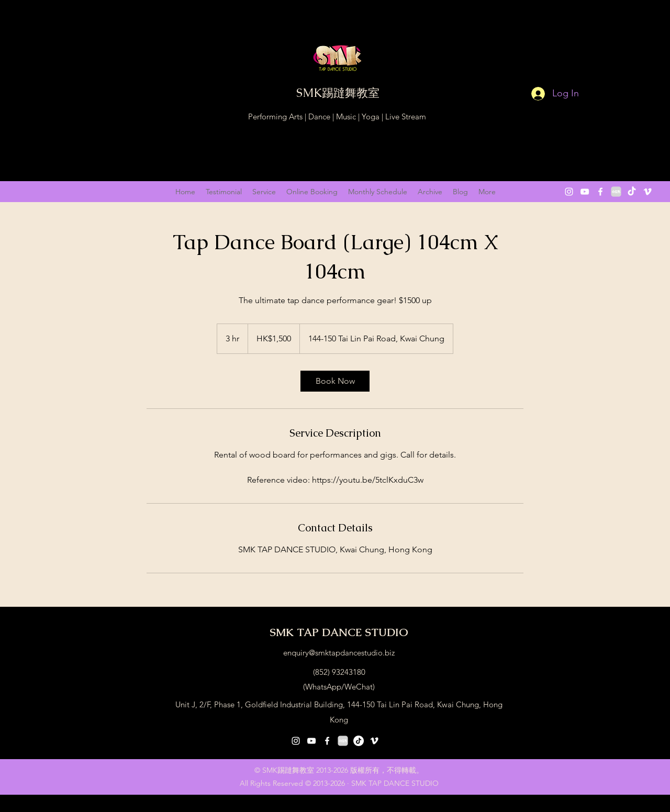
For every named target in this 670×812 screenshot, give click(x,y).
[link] (335, 381)
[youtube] (585, 192)
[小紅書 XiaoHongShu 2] (616, 192)
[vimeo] (647, 192)
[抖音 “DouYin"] (632, 192)
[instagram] (569, 192)
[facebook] (600, 192)
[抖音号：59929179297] (359, 741)
